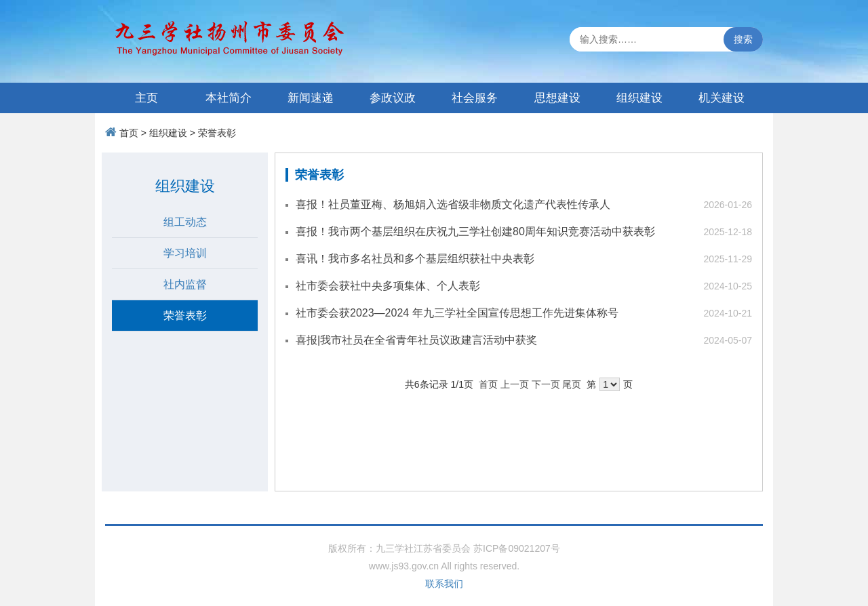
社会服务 (475, 98)
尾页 (572, 384)
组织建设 (639, 98)
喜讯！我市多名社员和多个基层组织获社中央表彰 (415, 259)
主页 (146, 98)
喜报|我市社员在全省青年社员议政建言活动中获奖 (416, 340)
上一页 (515, 384)
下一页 (546, 384)
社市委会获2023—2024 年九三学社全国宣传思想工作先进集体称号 (457, 313)
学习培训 (185, 253)
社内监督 (185, 284)
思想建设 (557, 98)
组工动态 (185, 222)
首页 (129, 133)
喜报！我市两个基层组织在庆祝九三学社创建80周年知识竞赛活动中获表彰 (475, 231)
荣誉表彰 (217, 133)
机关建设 (722, 98)
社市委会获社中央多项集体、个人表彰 (388, 286)
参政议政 (393, 98)
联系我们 (444, 584)
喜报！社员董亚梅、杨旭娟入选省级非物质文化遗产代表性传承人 (453, 204)
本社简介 (229, 98)
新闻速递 (311, 98)
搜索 (743, 39)
